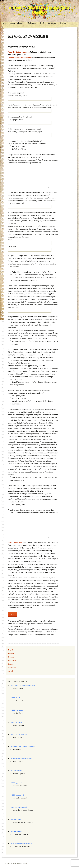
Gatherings (32, 23)
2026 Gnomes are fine (18, 795)
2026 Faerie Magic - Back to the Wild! (23, 746)
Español (11, 653)
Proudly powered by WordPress (16, 863)
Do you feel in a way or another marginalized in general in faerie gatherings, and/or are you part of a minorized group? (33, 198)
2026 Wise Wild (16, 819)
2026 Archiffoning (16, 722)
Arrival (11, 240)
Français (11, 657)
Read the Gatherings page (19, 52)
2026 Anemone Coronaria (19, 807)
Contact (63, 23)
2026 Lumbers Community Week (21, 844)
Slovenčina (12, 667)
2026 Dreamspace (17, 710)
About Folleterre (17, 23)
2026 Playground (16, 783)
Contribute (52, 23)
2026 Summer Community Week (21, 759)
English (11, 650)
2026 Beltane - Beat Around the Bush (23, 686)
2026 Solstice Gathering (19, 734)
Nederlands (12, 660)
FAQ (42, 23)
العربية (11, 671)
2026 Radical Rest (17, 698)
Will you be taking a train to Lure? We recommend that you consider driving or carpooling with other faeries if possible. (32, 261)
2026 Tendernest (16, 831)
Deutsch (11, 664)
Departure (12, 246)
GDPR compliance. (15, 542)
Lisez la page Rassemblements (20, 57)
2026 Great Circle (16, 771)
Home (4, 23)
